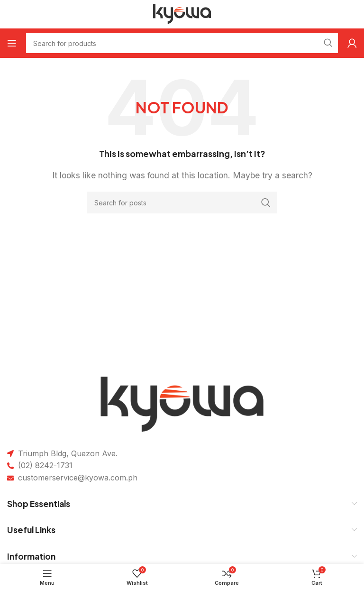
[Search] (182, 203)
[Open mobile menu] (12, 43)
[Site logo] (182, 13)
